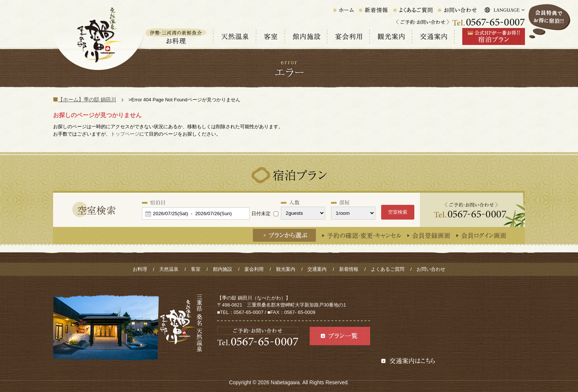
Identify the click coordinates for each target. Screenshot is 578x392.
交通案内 (317, 269)
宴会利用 (254, 269)
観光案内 (286, 269)
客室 (196, 269)
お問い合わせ (431, 269)
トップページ (125, 134)
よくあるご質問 (388, 269)
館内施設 (223, 269)
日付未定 (261, 213)
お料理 (140, 269)
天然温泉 (169, 269)
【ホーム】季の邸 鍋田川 (87, 99)
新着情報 (349, 269)
